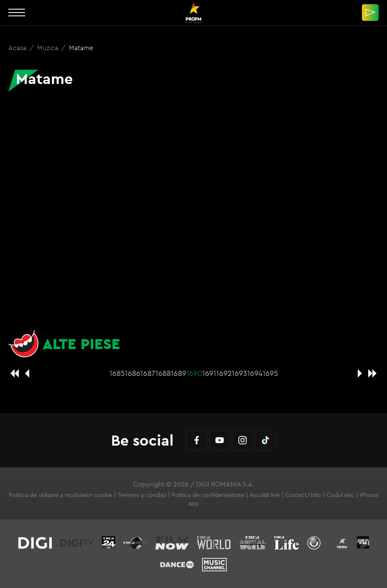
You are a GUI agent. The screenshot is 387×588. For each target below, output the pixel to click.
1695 (270, 373)
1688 (163, 373)
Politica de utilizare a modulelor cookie (61, 495)
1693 (239, 373)
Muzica (48, 48)
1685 (117, 373)
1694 (255, 373)
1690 (194, 373)
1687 (148, 373)
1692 (224, 373)
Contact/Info (303, 495)
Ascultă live (265, 495)
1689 (178, 373)
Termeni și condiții (142, 495)
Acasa (18, 48)
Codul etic (340, 495)
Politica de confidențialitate (208, 495)
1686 (133, 373)
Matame (81, 48)
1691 (209, 373)
